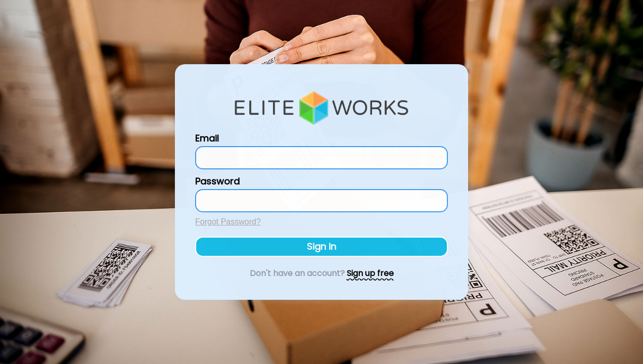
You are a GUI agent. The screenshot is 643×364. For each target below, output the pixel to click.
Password (217, 181)
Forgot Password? (228, 222)
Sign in (321, 246)
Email (207, 138)
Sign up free (370, 273)
